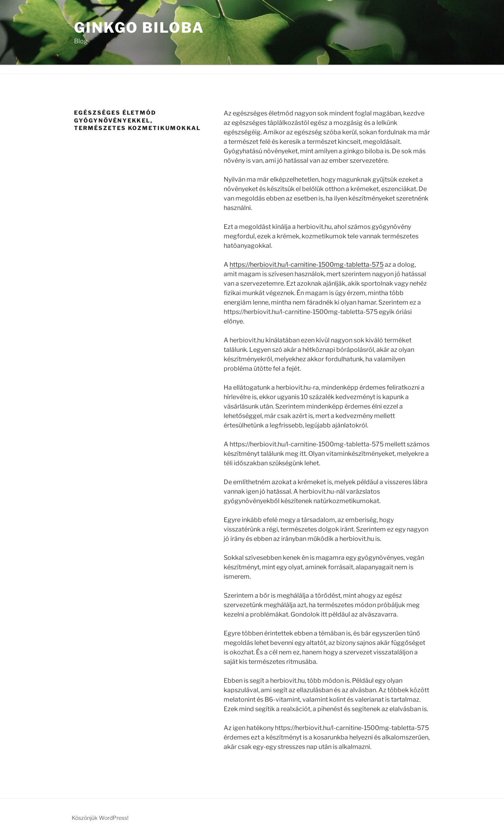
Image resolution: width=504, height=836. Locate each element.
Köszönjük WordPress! (100, 818)
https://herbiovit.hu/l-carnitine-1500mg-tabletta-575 (307, 265)
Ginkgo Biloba (139, 28)
